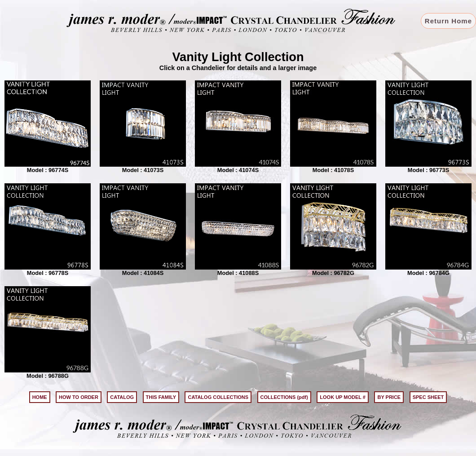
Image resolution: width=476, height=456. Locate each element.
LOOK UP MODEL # (343, 397)
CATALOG (122, 397)
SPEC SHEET (428, 397)
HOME (40, 397)
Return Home (448, 21)
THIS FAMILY (161, 397)
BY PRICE (389, 397)
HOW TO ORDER (79, 397)
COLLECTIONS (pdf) (284, 397)
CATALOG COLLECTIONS (218, 397)
